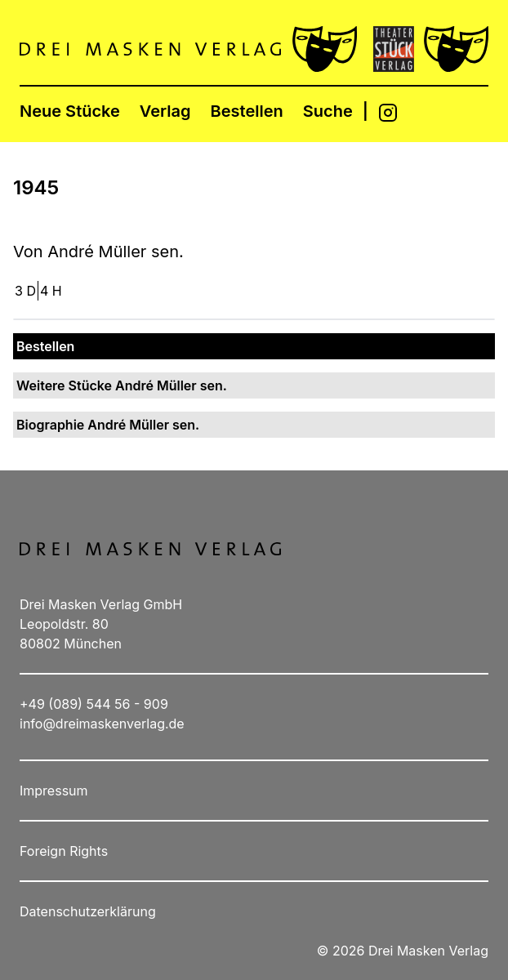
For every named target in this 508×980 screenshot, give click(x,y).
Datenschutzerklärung (88, 911)
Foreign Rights (64, 851)
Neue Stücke (70, 111)
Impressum (54, 791)
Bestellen (247, 111)
